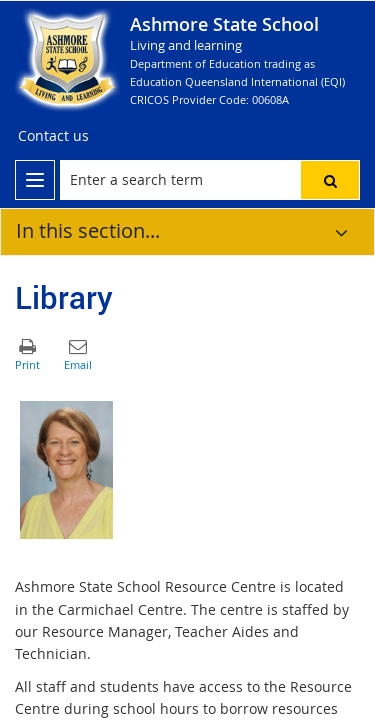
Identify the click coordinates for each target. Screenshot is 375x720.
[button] (330, 180)
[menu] (35, 180)
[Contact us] (53, 136)
